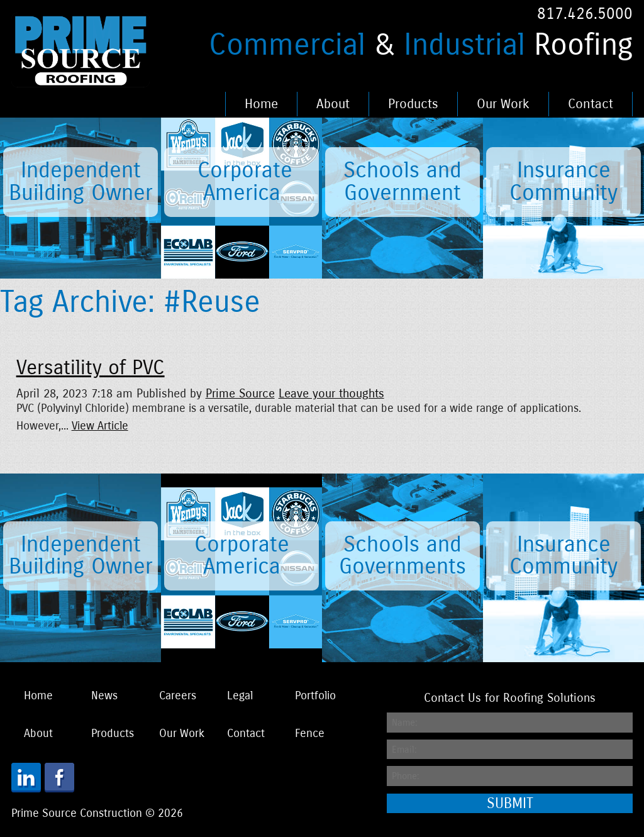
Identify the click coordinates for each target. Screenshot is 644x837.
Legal (240, 696)
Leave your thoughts (331, 393)
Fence (310, 734)
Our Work (503, 104)
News (104, 696)
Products (413, 104)
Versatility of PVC (91, 368)
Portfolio (315, 696)
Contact (591, 104)
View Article (100, 426)
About (333, 104)
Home (261, 104)
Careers (178, 696)
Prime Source (240, 393)
